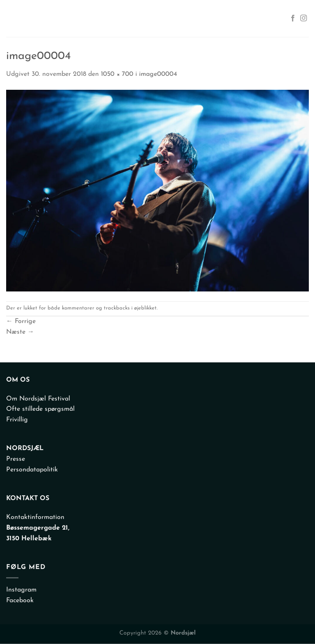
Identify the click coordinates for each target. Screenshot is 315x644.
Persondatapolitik (32, 470)
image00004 (158, 74)
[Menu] (14, 18)
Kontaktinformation (35, 517)
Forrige (21, 321)
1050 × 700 (117, 74)
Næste (20, 332)
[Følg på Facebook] (293, 18)
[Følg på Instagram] (304, 18)
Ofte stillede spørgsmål (40, 409)
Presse (16, 459)
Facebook (20, 601)
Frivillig (17, 420)
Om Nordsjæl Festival (38, 399)
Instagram (21, 590)
